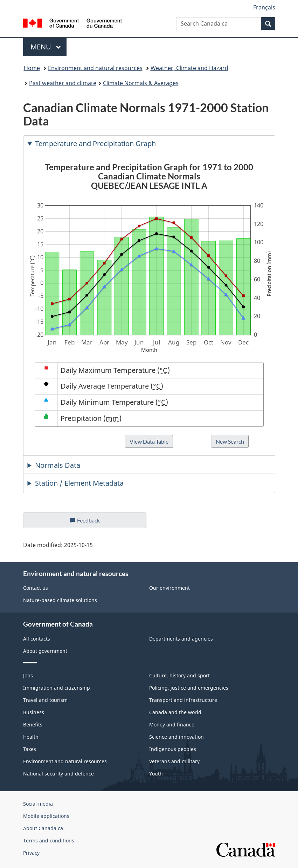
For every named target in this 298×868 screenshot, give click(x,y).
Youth (156, 774)
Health (31, 737)
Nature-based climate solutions (60, 600)
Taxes (30, 749)
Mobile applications (46, 816)
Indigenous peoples (173, 749)
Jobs (28, 675)
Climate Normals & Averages (141, 83)
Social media (38, 804)
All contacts (37, 639)
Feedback (92, 522)
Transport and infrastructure (183, 700)
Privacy (31, 853)
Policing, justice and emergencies (189, 688)
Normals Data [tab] (58, 465)
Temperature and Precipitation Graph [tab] (95, 143)
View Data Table (149, 441)
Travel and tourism (45, 700)
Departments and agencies (181, 639)
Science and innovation (176, 737)
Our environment (169, 588)
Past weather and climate (63, 83)
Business (34, 712)
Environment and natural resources (95, 68)
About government (45, 651)
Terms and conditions (49, 840)
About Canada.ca (43, 828)
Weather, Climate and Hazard (189, 68)
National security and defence (58, 774)
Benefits (33, 725)
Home (32, 68)
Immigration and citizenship (57, 688)
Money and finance (172, 725)
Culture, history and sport (179, 675)
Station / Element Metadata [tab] (79, 483)
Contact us (36, 588)
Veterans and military (174, 761)
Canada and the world (175, 712)
